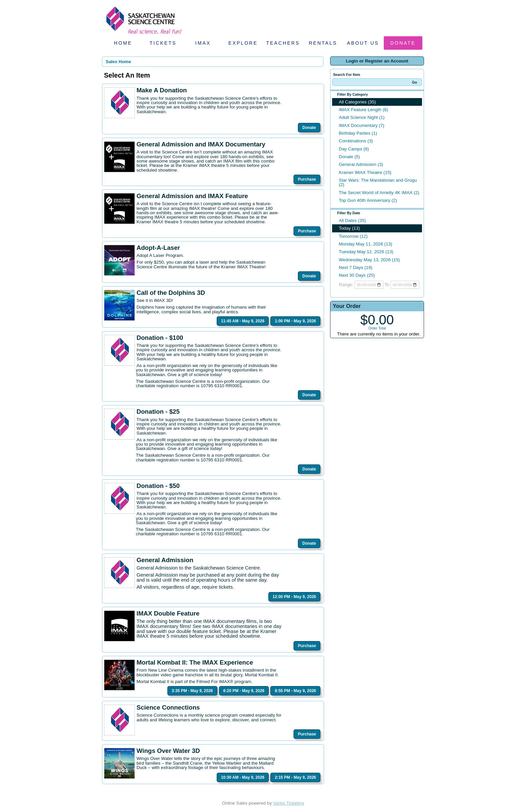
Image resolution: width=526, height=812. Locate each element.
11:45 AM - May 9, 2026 (243, 321)
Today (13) (349, 228)
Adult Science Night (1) (362, 117)
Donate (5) (349, 157)
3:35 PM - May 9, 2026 (192, 691)
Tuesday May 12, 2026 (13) (366, 252)
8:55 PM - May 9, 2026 (295, 691)
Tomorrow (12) (353, 236)
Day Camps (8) (354, 149)
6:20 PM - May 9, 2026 (244, 691)
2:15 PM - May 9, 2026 (295, 777)
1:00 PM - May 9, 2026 (295, 321)
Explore (243, 43)
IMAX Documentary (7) (362, 125)
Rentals (323, 43)
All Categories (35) (357, 102)
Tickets (163, 43)
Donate (403, 43)
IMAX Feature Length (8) (363, 110)
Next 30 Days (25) (357, 275)
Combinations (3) (356, 141)
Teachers (283, 43)
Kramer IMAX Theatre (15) (365, 172)
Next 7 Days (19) (356, 267)
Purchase (307, 179)
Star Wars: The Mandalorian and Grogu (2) (378, 182)
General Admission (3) (361, 164)
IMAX (203, 43)
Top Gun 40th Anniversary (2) (368, 200)
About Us (363, 43)
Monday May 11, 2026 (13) (365, 244)
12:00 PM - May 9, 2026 (294, 597)
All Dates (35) (352, 220)
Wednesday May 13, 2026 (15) (369, 260)
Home (123, 43)
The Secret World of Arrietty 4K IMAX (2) (379, 193)
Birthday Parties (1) (358, 133)
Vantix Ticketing (288, 803)
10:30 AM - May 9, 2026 (243, 777)
